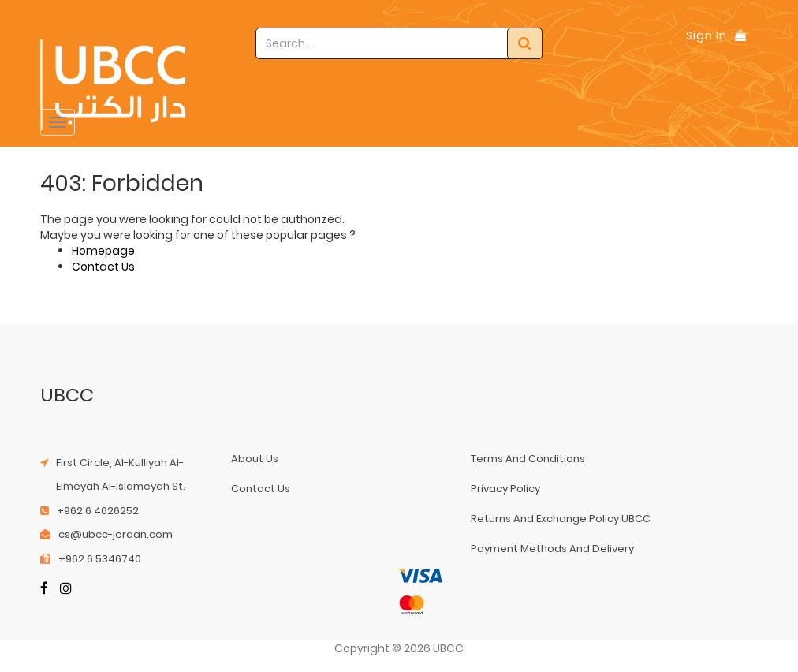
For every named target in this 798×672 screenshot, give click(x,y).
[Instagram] (66, 590)
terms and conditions (528, 459)
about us (255, 459)
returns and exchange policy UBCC (561, 519)
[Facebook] (44, 590)
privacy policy (505, 489)
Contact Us (103, 267)
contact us (261, 489)
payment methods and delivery (552, 549)
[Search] (525, 43)
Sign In (707, 35)
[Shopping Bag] (740, 35)
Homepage (103, 251)
